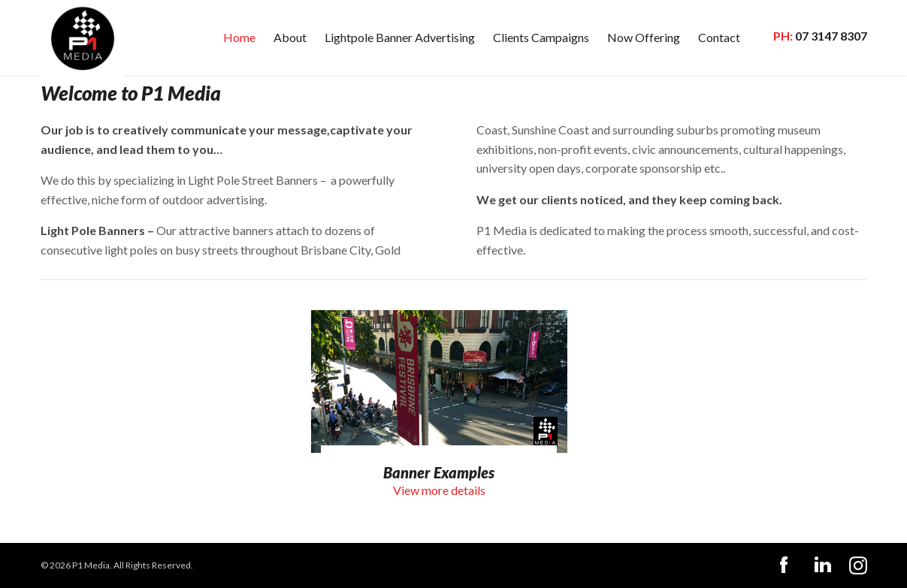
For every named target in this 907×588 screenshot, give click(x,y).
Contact (719, 37)
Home (239, 37)
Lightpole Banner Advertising (400, 37)
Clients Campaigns (541, 37)
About (290, 37)
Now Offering (644, 37)
